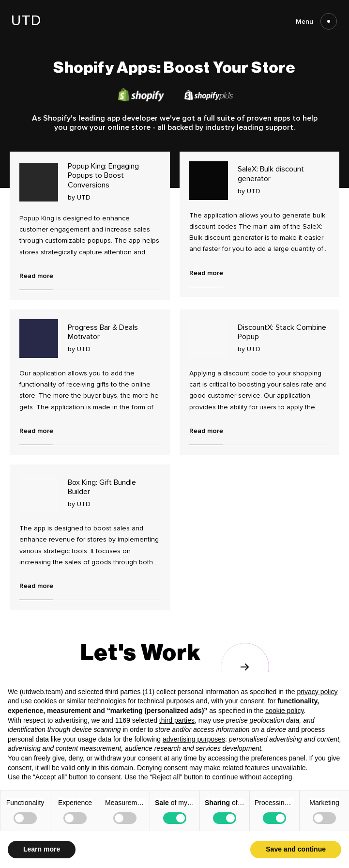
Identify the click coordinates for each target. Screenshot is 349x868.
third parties (177, 720)
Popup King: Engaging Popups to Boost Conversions (103, 175)
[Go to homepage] (26, 23)
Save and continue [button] (296, 849)
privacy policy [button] (317, 692)
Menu (316, 22)
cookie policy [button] (284, 711)
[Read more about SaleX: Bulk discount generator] (209, 181)
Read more (36, 276)
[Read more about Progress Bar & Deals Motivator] (39, 339)
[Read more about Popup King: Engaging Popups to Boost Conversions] (39, 182)
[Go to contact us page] (175, 667)
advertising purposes (194, 739)
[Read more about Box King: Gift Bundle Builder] (39, 494)
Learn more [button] (42, 849)
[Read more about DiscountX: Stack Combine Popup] (209, 339)
